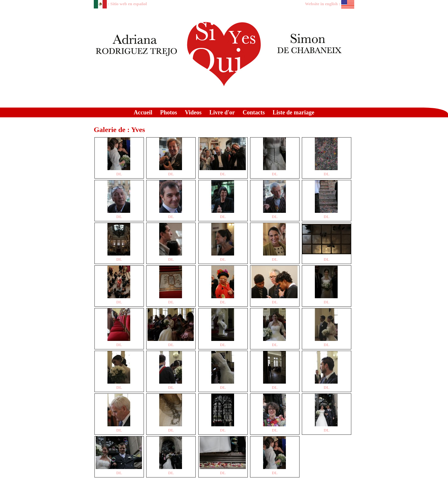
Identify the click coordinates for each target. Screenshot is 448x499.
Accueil (143, 112)
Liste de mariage (293, 112)
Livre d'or (222, 112)
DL (119, 174)
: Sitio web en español (120, 4)
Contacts (254, 112)
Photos (169, 112)
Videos (193, 112)
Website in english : (330, 4)
